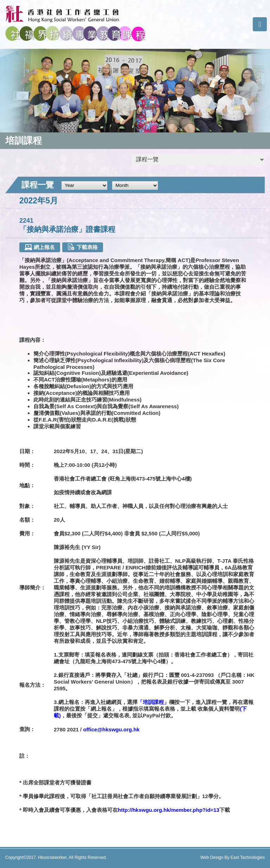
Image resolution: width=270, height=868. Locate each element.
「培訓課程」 (153, 702)
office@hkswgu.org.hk (111, 729)
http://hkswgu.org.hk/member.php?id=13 (169, 810)
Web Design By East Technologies (233, 857)
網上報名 (40, 247)
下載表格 (82, 247)
